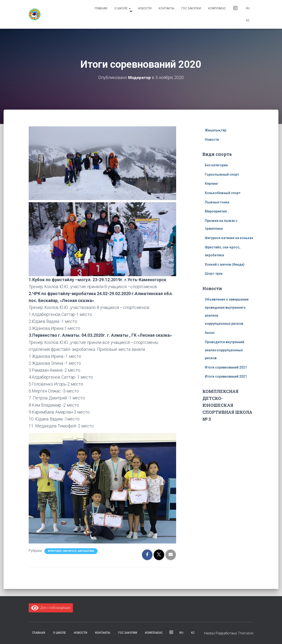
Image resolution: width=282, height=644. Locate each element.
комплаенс (217, 8)
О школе (123, 8)
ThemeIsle (246, 633)
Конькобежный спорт (223, 193)
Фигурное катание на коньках (229, 238)
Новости (145, 8)
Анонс (210, 333)
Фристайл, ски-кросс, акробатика (71, 551)
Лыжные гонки (217, 202)
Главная (101, 8)
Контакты (166, 8)
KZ (248, 20)
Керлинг (211, 184)
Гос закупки (191, 8)
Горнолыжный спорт (222, 174)
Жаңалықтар (216, 130)
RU (248, 8)
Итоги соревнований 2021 (226, 367)
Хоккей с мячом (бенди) (225, 264)
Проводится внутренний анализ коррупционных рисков (225, 350)
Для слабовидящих (51, 608)
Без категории (216, 165)
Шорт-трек (214, 274)
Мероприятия (216, 211)
